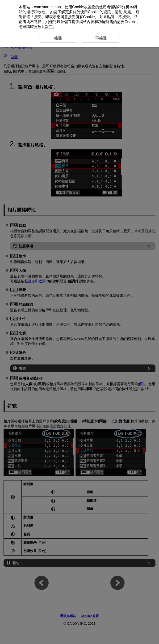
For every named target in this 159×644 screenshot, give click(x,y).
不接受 (124, 17)
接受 (38, 17)
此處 (127, 12)
